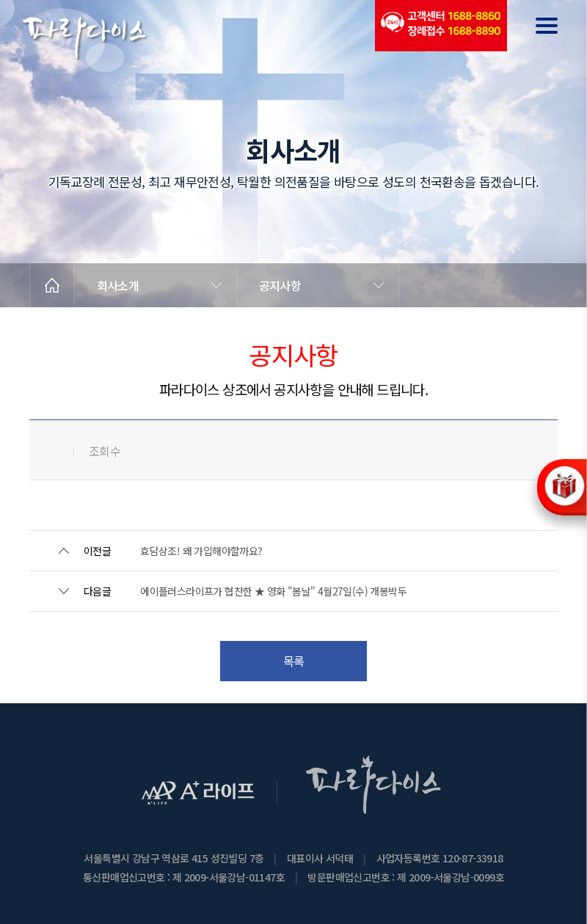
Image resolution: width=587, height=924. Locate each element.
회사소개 (118, 285)
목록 (294, 661)
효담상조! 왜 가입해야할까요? (201, 551)
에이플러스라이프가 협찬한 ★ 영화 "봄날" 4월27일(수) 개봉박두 (273, 591)
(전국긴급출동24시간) (440, 26)
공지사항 (280, 285)
